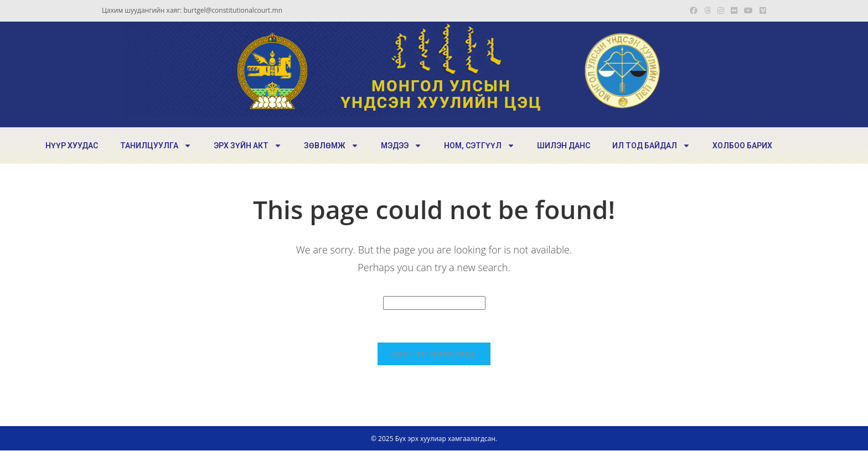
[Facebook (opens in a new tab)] (694, 11)
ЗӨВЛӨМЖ (331, 146)
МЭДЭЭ (401, 146)
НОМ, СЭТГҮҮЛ (479, 146)
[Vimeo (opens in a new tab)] (761, 11)
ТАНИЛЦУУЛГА (156, 146)
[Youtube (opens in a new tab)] (748, 11)
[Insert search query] (434, 303)
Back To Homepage (434, 354)
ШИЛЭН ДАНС (564, 146)
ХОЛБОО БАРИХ (742, 146)
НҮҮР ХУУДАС (72, 146)
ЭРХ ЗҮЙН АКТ (248, 146)
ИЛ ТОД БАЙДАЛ (651, 146)
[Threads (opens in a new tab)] (707, 11)
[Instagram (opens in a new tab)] (721, 11)
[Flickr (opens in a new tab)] (734, 11)
